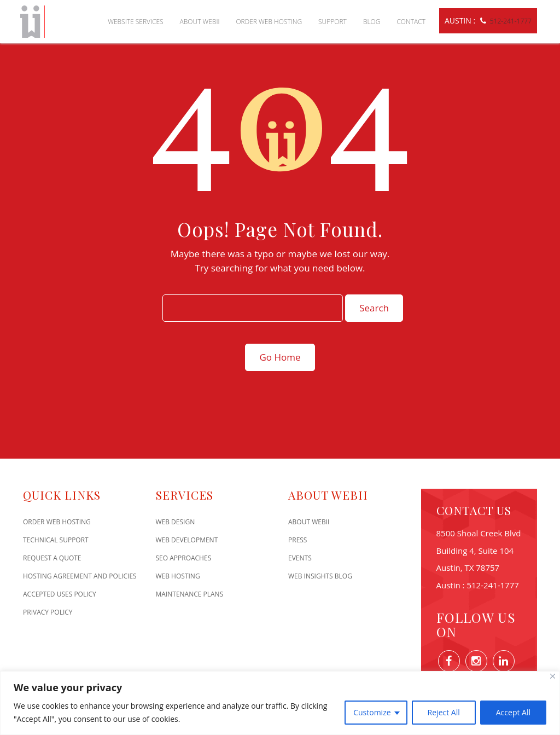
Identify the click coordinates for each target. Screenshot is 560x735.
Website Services (135, 22)
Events (300, 558)
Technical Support (56, 540)
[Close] (553, 676)
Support (332, 22)
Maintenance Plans (190, 594)
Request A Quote (52, 558)
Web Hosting (178, 576)
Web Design (176, 522)
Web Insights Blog (320, 576)
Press (297, 540)
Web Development (187, 540)
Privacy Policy (48, 612)
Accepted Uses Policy (60, 594)
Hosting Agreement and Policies (80, 576)
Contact (411, 22)
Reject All (444, 712)
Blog (372, 22)
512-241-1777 (511, 21)
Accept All (513, 712)
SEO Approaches (184, 558)
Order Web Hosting (269, 22)
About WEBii (200, 22)
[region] (280, 703)
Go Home (280, 357)
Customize (372, 712)
